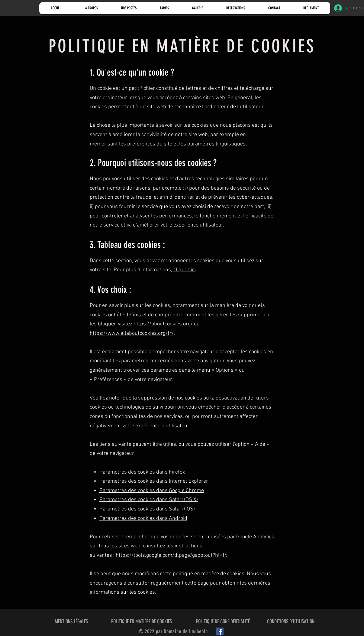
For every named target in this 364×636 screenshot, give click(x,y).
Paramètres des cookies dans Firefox (142, 472)
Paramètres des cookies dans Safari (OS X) (149, 500)
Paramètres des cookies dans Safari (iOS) (147, 509)
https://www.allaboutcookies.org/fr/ (132, 333)
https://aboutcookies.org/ (163, 324)
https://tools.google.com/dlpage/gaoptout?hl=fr (171, 555)
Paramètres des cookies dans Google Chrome (152, 491)
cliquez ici (185, 270)
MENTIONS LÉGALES (71, 621)
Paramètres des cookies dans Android (143, 519)
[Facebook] (220, 631)
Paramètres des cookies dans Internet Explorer (154, 481)
